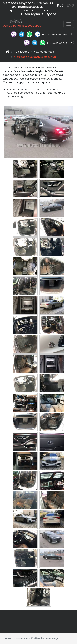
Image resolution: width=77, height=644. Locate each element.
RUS (60, 6)
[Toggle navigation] (69, 24)
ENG (70, 6)
